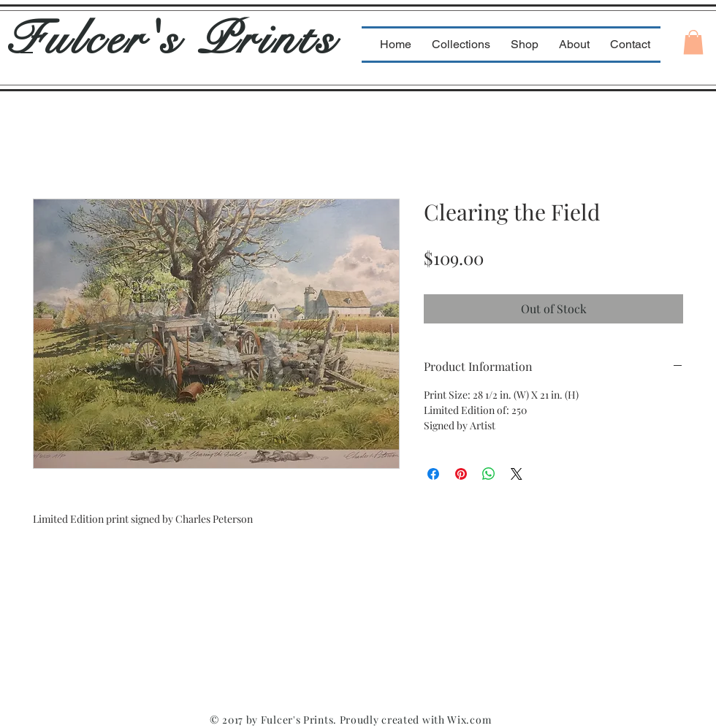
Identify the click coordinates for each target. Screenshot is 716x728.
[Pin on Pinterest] (461, 474)
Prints (267, 39)
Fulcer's (102, 39)
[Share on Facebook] (433, 474)
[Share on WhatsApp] (489, 474)
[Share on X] (517, 474)
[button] (693, 42)
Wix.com (469, 720)
